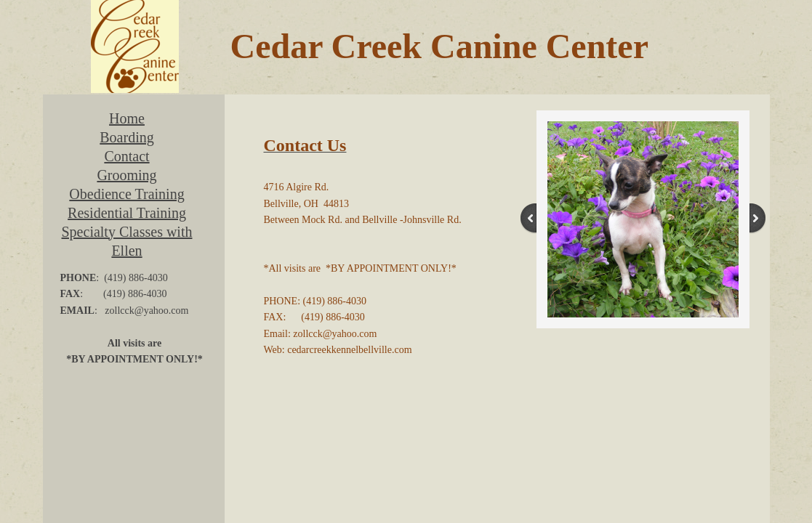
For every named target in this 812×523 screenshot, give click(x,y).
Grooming (126, 175)
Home (127, 118)
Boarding (126, 137)
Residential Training (127, 213)
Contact (126, 156)
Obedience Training (126, 194)
